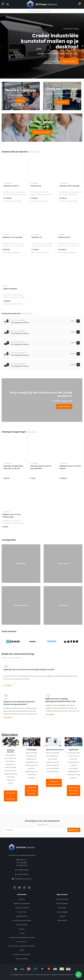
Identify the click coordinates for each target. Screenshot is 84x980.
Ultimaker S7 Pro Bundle (12, 237)
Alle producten (62, 920)
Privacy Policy (22, 912)
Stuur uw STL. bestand (42, 132)
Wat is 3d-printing (22, 959)
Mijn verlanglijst (62, 912)
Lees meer (8, 685)
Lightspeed (47, 975)
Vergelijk (62, 916)
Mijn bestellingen (62, 903)
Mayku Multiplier (10, 289)
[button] (2, 46)
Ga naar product (69, 61)
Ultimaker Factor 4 (11, 186)
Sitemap (22, 929)
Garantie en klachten (22, 908)
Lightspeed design (57, 975)
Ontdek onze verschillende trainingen (32, 791)
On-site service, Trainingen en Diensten (22, 946)
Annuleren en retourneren (22, 954)
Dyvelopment (69, 975)
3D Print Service (22, 942)
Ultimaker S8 (36, 186)
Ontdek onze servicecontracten (54, 783)
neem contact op (64, 406)
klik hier (21, 101)
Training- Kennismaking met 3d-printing (22, 937)
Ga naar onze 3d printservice (11, 796)
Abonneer (74, 830)
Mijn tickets (62, 908)
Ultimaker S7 (37, 237)
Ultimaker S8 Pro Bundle (69, 186)
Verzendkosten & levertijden (22, 920)
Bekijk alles (28, 314)
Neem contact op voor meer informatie (74, 791)
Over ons (22, 899)
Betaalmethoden (22, 916)
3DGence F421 (64, 237)
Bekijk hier (34, 152)
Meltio (22, 950)
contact (22, 933)
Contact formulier (22, 925)
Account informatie (62, 899)
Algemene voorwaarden (22, 903)
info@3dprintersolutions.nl (23, 879)
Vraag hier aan (62, 102)
